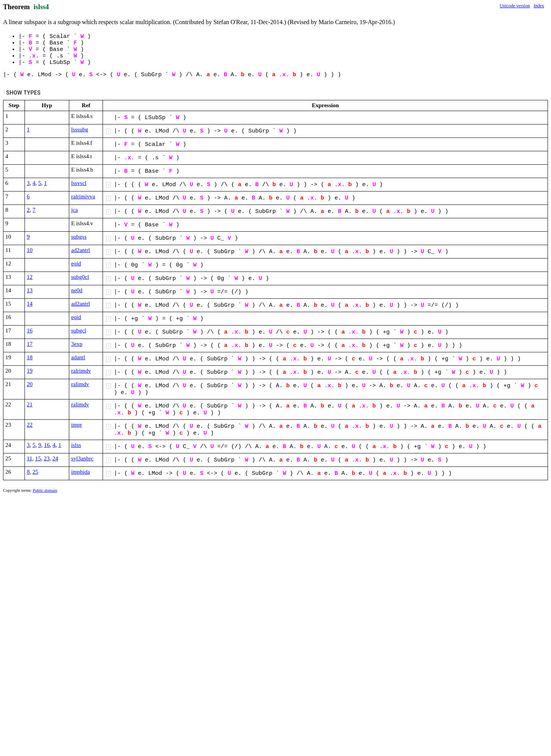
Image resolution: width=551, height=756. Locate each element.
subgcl (79, 331)
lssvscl (79, 183)
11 (29, 458)
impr (77, 425)
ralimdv (80, 384)
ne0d (77, 290)
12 (30, 277)
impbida (81, 472)
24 (55, 458)
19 (30, 371)
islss (76, 445)
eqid (76, 263)
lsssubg (80, 129)
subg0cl (80, 277)
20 (30, 384)
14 (30, 304)
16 (30, 331)
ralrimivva (83, 196)
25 (35, 472)
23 (46, 458)
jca (74, 210)
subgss (79, 237)
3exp (77, 344)
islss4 (41, 7)
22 (30, 425)
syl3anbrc (82, 458)
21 (30, 404)
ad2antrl (81, 250)
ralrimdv (81, 371)
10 (30, 250)
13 (30, 290)
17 (30, 344)
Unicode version (515, 6)
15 (38, 458)
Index (539, 6)
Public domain (45, 490)
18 (30, 357)
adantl (78, 357)
